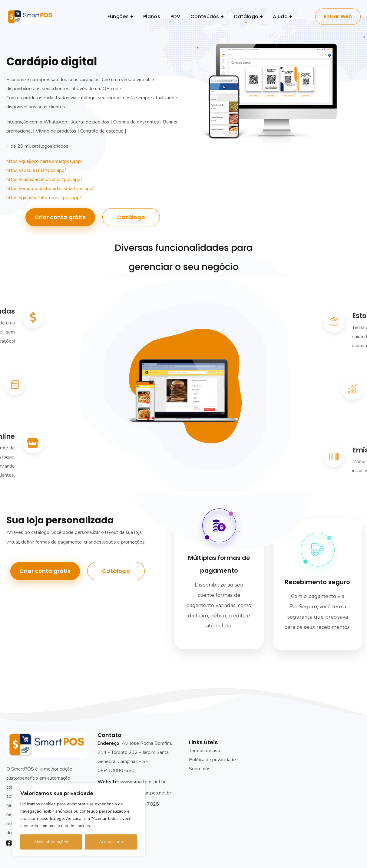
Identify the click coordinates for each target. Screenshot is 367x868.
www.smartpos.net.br (143, 782)
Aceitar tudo (111, 842)
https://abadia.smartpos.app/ (36, 170)
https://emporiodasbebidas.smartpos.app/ (50, 189)
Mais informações (51, 842)
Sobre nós (200, 769)
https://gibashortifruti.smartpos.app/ (44, 198)
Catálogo (131, 217)
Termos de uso (205, 751)
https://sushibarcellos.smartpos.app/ (44, 179)
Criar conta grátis (60, 217)
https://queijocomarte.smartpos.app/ (44, 161)
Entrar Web (338, 16)
